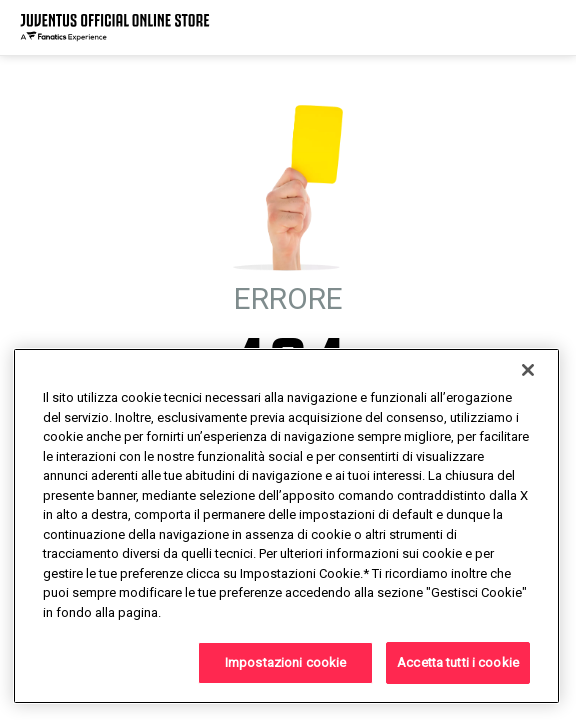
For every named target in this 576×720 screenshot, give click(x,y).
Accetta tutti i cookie (458, 662)
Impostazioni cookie (285, 662)
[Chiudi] (528, 370)
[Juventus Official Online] (115, 27)
